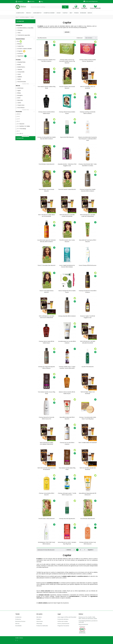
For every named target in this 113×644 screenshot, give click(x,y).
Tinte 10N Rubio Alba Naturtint (88, 519)
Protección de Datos (63, 619)
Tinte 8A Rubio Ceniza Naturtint (46, 164)
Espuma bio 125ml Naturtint (67, 137)
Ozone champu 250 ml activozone (88, 265)
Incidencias (18, 617)
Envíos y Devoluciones (63, 624)
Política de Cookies (63, 621)
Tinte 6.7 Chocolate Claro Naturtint (46, 265)
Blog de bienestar (83, 624)
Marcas (17, 624)
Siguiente (91, 550)
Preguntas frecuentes (63, 626)
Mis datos (39, 617)
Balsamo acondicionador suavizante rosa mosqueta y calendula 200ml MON (88, 139)
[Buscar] (49, 7)
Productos (18, 619)
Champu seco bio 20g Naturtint (67, 519)
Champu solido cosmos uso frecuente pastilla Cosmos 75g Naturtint (67, 61)
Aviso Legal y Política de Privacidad (67, 617)
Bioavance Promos (20, 621)
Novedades (18, 626)
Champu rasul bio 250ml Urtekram (67, 316)
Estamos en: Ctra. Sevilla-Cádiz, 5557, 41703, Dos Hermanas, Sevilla (88, 618)
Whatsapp (39, 624)
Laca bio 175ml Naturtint (88, 367)
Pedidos (39, 619)
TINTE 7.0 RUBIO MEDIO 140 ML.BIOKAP (88, 443)
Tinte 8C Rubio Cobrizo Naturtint (47, 519)
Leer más (67, 32)
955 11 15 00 (32, 2)
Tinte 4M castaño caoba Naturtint (67, 189)
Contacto (20, 2)
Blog (41, 2)
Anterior (68, 550)
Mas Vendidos (91, 38)
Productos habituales (42, 626)
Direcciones (40, 621)
